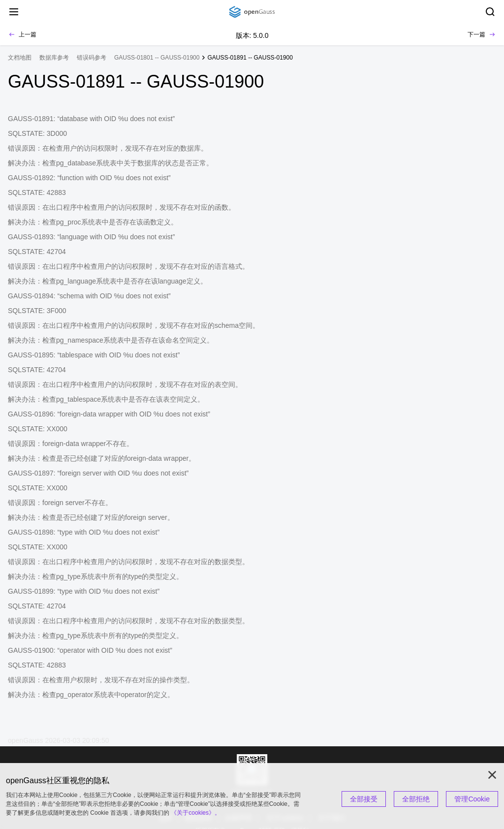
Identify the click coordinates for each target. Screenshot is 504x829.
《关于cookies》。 (196, 813)
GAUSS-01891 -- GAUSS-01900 (250, 58)
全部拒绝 (416, 799)
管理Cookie (472, 799)
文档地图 (20, 58)
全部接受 (364, 799)
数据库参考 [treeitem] (54, 58)
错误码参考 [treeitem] (92, 58)
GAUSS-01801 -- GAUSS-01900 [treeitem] (157, 58)
